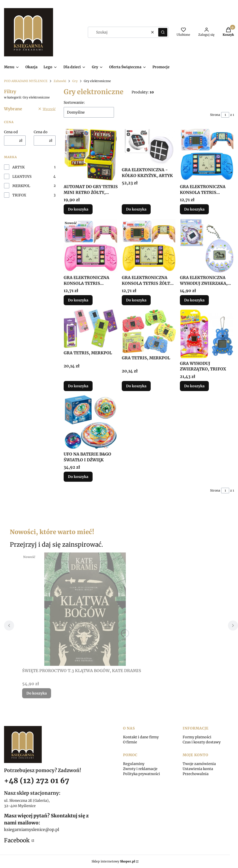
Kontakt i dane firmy (141, 737)
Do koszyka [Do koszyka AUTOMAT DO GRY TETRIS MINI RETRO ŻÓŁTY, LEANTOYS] (78, 210)
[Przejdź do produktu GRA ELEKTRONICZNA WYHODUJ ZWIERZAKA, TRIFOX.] (207, 246)
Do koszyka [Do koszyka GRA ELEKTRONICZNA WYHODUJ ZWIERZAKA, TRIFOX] (194, 300)
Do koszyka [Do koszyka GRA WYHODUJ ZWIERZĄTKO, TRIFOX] (194, 386)
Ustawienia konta (198, 769)
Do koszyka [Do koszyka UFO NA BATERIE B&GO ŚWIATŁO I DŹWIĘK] (78, 477)
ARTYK (18, 167)
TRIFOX (19, 195)
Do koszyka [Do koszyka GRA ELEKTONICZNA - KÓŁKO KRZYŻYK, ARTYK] (136, 210)
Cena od (11, 132)
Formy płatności (197, 737)
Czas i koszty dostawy (202, 742)
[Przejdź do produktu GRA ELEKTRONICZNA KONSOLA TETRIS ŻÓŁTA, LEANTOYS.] (149, 246)
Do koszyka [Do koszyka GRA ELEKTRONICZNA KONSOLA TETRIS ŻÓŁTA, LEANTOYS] (136, 300)
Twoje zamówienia (199, 764)
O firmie (130, 742)
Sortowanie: (74, 102)
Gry (75, 81)
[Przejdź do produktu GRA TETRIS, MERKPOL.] (91, 329)
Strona (215, 115)
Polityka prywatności (142, 774)
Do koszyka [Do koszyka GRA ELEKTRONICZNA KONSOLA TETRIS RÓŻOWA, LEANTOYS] (78, 300)
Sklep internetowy (113, 861)
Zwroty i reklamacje (140, 769)
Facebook (17, 840)
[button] (163, 32)
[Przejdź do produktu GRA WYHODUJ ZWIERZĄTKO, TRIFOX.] (207, 334)
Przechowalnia (196, 774)
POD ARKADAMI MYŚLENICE (26, 81)
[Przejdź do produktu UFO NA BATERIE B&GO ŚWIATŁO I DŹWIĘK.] (91, 422)
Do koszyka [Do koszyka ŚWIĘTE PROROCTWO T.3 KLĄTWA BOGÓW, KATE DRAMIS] (37, 693)
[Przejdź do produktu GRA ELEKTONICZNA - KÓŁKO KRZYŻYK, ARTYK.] (149, 146)
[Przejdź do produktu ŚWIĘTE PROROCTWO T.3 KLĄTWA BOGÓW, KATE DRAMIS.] (85, 609)
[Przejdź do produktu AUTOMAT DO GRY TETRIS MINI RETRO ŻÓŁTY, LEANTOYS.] (91, 155)
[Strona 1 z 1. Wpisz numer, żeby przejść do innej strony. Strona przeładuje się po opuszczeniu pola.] (225, 115)
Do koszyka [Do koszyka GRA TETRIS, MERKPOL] (78, 386)
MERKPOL (21, 186)
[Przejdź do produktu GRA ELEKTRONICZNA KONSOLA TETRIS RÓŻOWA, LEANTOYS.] (91, 246)
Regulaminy (134, 764)
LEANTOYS (22, 177)
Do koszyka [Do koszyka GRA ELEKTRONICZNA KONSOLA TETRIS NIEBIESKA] (194, 210)
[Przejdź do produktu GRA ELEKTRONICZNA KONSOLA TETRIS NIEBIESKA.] (207, 155)
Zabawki (60, 81)
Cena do (41, 132)
